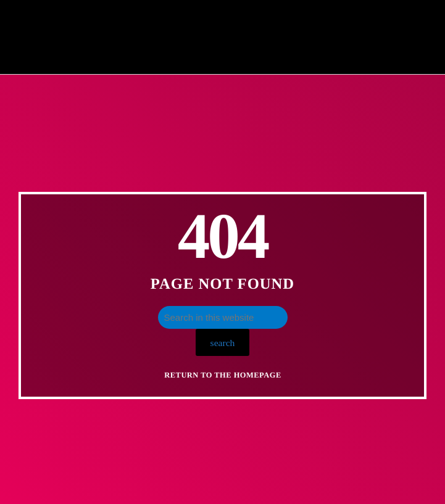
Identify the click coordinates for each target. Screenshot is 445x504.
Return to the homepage (222, 375)
